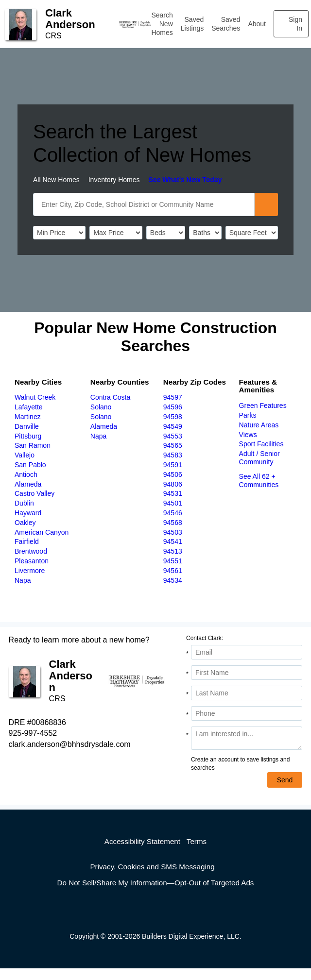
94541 (173, 541)
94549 (173, 426)
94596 (173, 407)
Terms (197, 841)
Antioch (26, 474)
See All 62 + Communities (259, 481)
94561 (173, 571)
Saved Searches (226, 24)
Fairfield (27, 541)
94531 (173, 493)
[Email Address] (247, 652)
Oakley (25, 523)
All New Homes (56, 180)
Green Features (263, 406)
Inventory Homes (114, 180)
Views (248, 435)
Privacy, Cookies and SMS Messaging (152, 867)
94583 (173, 455)
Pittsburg (28, 436)
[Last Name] (247, 693)
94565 (173, 445)
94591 (173, 465)
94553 (173, 436)
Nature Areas (259, 425)
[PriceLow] (59, 233)
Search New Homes (162, 24)
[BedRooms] (166, 233)
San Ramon (33, 445)
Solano (101, 407)
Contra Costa (110, 397)
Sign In (295, 24)
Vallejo (25, 455)
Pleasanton (32, 561)
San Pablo (30, 465)
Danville (27, 426)
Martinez (28, 417)
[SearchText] (144, 204)
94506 (173, 474)
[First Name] (247, 673)
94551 (173, 561)
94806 (173, 484)
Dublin (24, 503)
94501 (173, 503)
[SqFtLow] (252, 233)
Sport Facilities (261, 444)
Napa (23, 580)
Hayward (28, 513)
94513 (173, 551)
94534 (173, 580)
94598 (173, 417)
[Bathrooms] (205, 233)
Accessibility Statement (142, 841)
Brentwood (31, 551)
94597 (173, 397)
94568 (173, 523)
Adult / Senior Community (259, 458)
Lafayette (29, 407)
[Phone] (247, 713)
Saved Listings (192, 24)
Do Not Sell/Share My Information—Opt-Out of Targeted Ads (156, 883)
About (257, 24)
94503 (173, 532)
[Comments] (247, 738)
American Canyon (42, 532)
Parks (248, 415)
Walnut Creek (35, 397)
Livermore (30, 571)
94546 (173, 513)
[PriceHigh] (116, 233)
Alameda (28, 484)
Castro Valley (35, 493)
